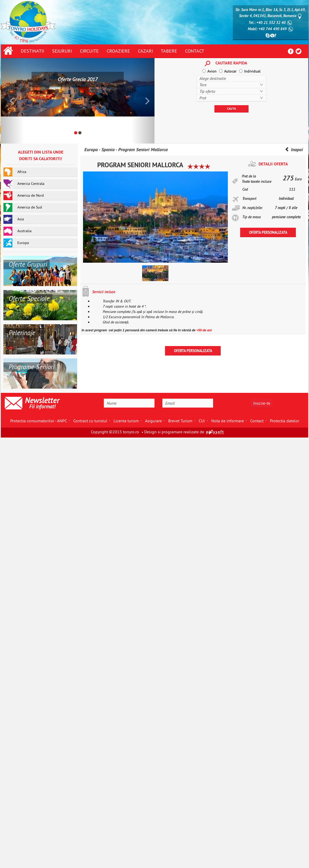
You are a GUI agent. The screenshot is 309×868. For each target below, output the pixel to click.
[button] (12, 101)
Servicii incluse (104, 292)
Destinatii (32, 51)
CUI (202, 421)
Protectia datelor (285, 421)
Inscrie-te (262, 403)
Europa (91, 149)
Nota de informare (228, 421)
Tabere (169, 51)
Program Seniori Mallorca (143, 149)
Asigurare (153, 421)
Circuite (89, 51)
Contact (195, 51)
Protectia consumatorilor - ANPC (39, 421)
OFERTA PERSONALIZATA (268, 232)
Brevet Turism (180, 421)
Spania (108, 149)
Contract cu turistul (90, 421)
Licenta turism (126, 421)
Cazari (145, 51)
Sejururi (62, 51)
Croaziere (118, 51)
